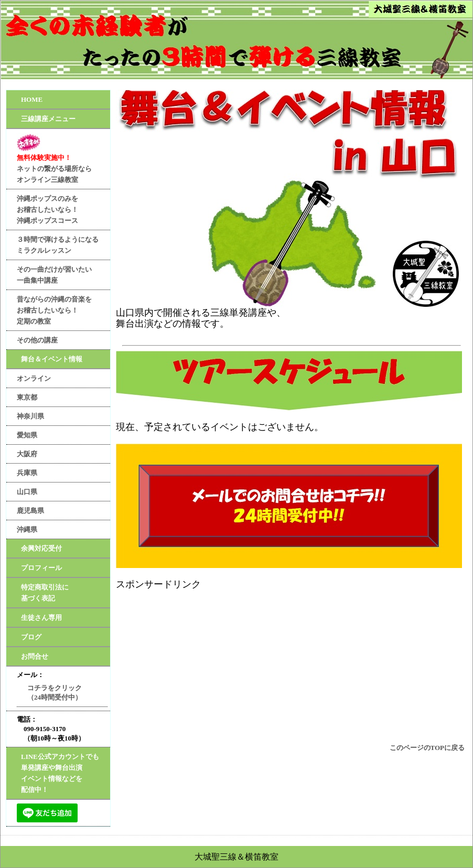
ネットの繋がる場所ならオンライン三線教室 (54, 158)
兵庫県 (27, 473)
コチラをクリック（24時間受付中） (55, 693)
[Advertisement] (292, 663)
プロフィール (41, 568)
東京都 (27, 397)
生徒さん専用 (41, 618)
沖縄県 (27, 529)
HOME (32, 99)
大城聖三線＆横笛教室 (236, 857)
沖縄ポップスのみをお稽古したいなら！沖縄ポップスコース (47, 210)
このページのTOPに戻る (427, 748)
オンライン (34, 378)
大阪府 (27, 454)
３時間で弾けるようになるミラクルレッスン (58, 245)
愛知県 (27, 435)
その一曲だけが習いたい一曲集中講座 (54, 275)
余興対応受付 (41, 548)
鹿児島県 (30, 511)
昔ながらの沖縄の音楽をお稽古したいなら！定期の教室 (54, 310)
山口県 (27, 492)
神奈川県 (30, 416)
